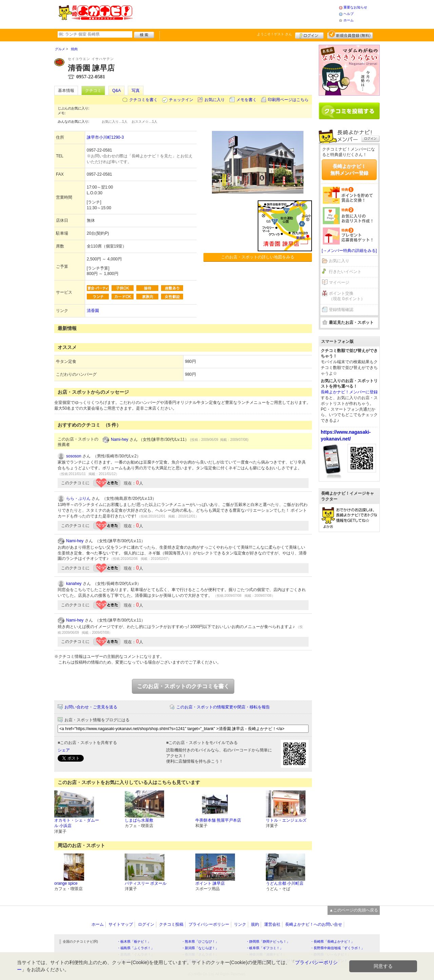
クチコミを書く (143, 100)
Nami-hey (120, 439)
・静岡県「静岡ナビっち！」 (268, 942)
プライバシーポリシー (209, 924)
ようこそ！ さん (274, 34)
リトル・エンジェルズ (286, 820)
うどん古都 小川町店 (285, 883)
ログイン (309, 35)
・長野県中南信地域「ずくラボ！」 (337, 948)
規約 (255, 924)
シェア (64, 750)
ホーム (349, 20)
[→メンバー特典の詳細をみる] (349, 251)
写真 (136, 91)
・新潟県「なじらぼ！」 (200, 948)
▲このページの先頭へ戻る (354, 910)
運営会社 (272, 924)
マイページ (339, 282)
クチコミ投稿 (171, 924)
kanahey (74, 584)
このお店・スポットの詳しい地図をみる (258, 257)
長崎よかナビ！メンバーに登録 (349, 392)
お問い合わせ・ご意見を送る (91, 707)
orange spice (66, 883)
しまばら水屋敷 (139, 820)
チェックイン (181, 100)
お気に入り (215, 100)
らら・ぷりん (78, 498)
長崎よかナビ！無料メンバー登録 (349, 170)
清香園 (93, 311)
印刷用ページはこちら (288, 100)
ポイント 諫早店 (210, 883)
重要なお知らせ (355, 7)
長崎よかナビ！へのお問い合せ (314, 924)
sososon (74, 456)
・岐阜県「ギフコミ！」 (264, 948)
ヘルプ (349, 14)
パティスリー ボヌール (146, 883)
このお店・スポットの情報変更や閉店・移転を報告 (223, 707)
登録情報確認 (341, 310)
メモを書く (246, 100)
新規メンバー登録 (350, 35)
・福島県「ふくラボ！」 (136, 948)
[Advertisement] (235, 14)
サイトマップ (121, 924)
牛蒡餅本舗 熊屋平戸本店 (218, 820)
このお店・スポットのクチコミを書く (183, 686)
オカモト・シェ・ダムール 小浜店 (77, 823)
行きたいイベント (345, 272)
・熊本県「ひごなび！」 (200, 942)
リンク (240, 924)
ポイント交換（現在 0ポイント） (347, 296)
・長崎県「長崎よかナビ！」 (332, 942)
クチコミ (93, 91)
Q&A (116, 91)
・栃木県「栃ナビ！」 (134, 942)
